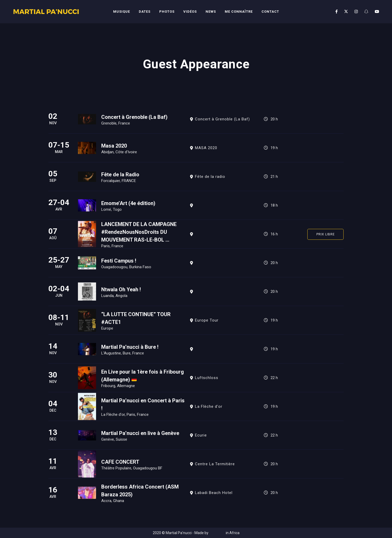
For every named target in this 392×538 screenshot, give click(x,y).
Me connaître (239, 12)
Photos (167, 12)
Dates (145, 12)
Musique (122, 12)
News (211, 12)
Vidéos (190, 12)
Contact (270, 12)
